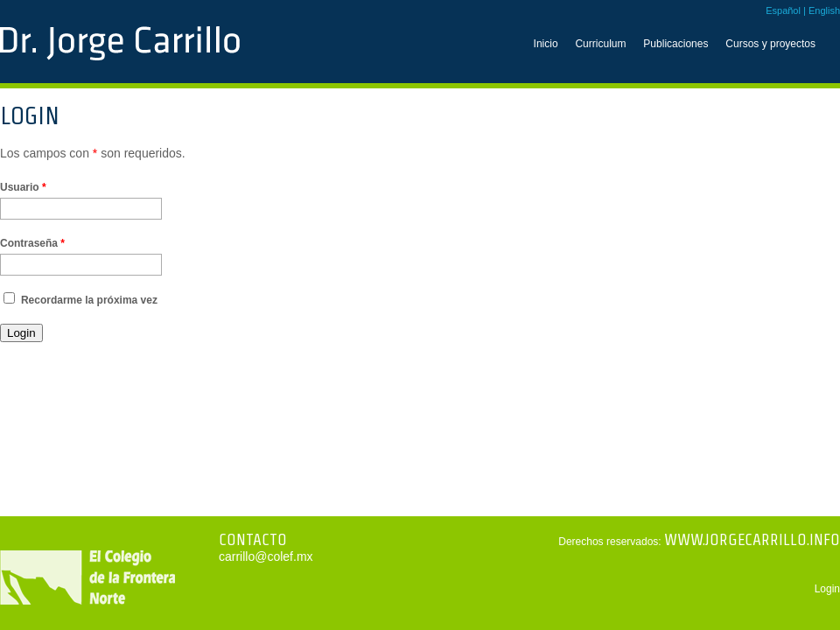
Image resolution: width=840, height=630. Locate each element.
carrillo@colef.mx (266, 556)
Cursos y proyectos (770, 44)
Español (783, 10)
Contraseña (32, 243)
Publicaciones (675, 44)
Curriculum (600, 44)
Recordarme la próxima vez (89, 300)
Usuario (23, 187)
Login (827, 589)
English (824, 10)
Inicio (546, 44)
